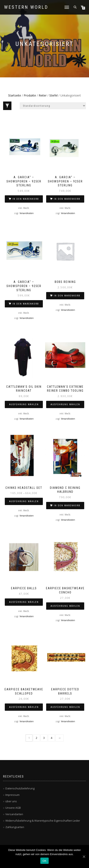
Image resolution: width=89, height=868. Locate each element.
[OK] (84, 857)
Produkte (30, 95)
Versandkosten (27, 213)
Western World (26, 7)
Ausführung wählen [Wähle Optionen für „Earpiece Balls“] (24, 602)
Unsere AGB (13, 808)
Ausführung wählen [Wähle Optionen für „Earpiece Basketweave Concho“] (65, 606)
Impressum (12, 795)
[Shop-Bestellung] (53, 106)
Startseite (15, 95)
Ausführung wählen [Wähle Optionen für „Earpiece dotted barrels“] (65, 707)
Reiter (43, 95)
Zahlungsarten (15, 827)
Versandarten (14, 814)
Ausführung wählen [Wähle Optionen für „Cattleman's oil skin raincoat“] (24, 404)
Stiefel (53, 95)
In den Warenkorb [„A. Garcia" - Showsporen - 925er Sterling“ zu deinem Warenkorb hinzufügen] (26, 199)
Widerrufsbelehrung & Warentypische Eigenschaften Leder (43, 821)
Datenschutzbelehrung (20, 788)
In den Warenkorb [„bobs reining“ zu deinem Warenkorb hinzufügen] (67, 296)
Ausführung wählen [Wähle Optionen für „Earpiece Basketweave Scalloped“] (24, 707)
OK (44, 861)
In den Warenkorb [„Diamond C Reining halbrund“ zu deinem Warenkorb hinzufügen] (67, 506)
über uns (11, 801)
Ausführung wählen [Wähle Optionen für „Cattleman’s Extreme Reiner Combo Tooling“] (65, 404)
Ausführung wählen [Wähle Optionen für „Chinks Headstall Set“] (24, 501)
